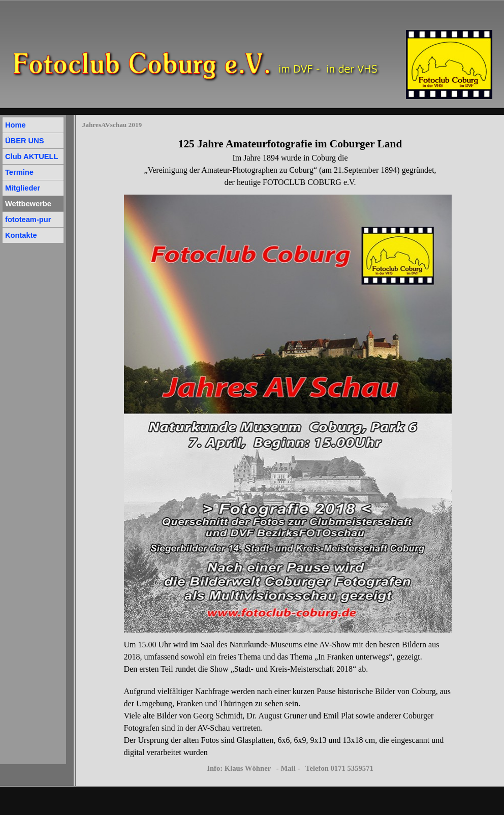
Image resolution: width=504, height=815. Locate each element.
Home (15, 125)
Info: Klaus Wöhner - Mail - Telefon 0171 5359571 (290, 768)
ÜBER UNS (25, 141)
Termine (19, 172)
